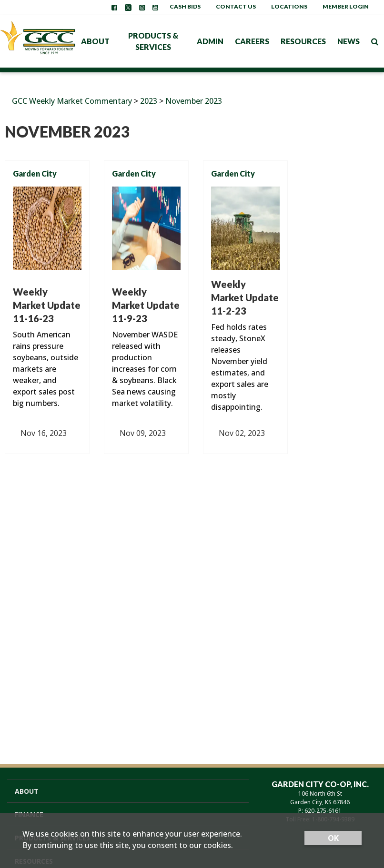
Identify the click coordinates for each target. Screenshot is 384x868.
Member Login (346, 6)
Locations (289, 6)
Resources (303, 41)
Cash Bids (185, 6)
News (349, 41)
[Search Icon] (375, 41)
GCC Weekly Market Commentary (72, 101)
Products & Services (153, 41)
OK (333, 838)
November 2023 (194, 101)
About (95, 41)
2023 (149, 101)
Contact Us (236, 6)
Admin (210, 41)
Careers (252, 41)
